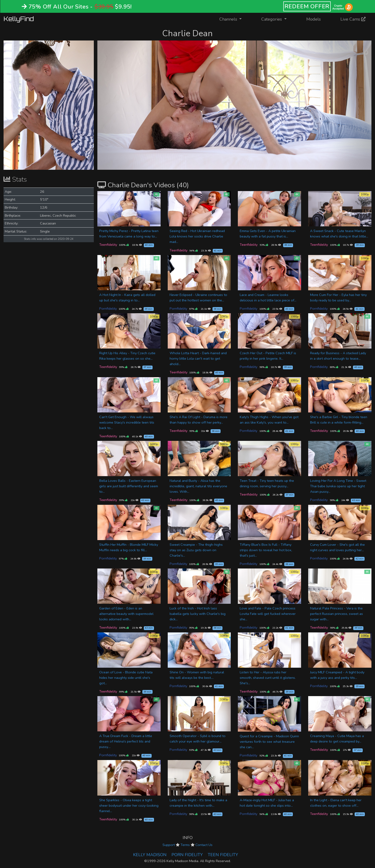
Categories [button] (272, 19)
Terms (185, 845)
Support (169, 845)
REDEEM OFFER (307, 6)
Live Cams (353, 19)
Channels (233, 19)
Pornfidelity (108, 309)
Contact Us (204, 845)
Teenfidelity (108, 245)
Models (314, 19)
